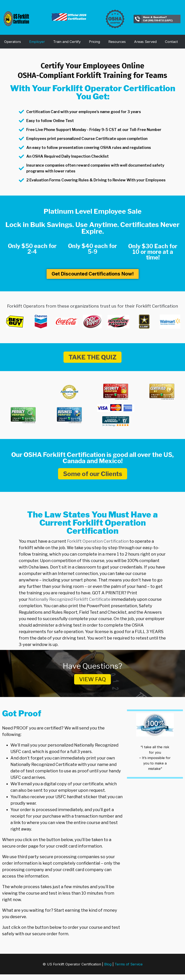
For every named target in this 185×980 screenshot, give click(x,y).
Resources (117, 42)
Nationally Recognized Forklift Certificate (69, 599)
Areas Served (145, 42)
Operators (13, 42)
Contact (171, 42)
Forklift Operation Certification (98, 541)
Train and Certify (67, 42)
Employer (37, 42)
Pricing (94, 42)
